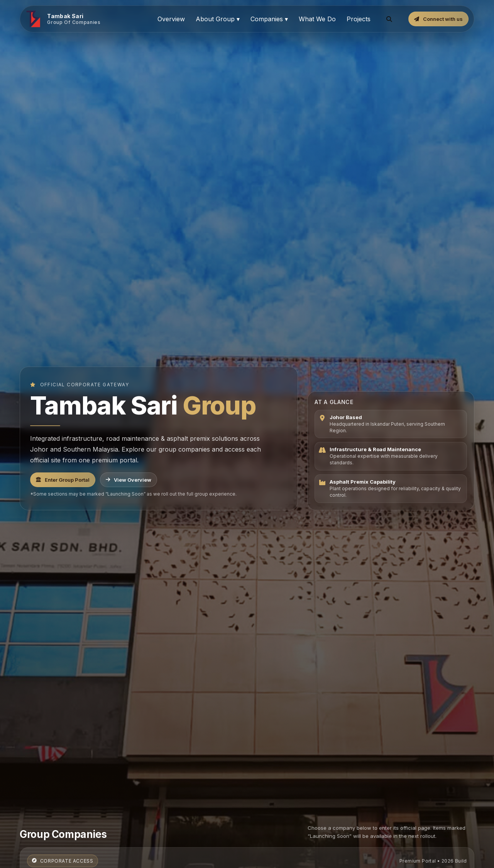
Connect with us (438, 19)
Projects (359, 19)
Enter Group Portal (63, 480)
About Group (218, 19)
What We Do (317, 19)
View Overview (129, 480)
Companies (269, 19)
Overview (171, 19)
